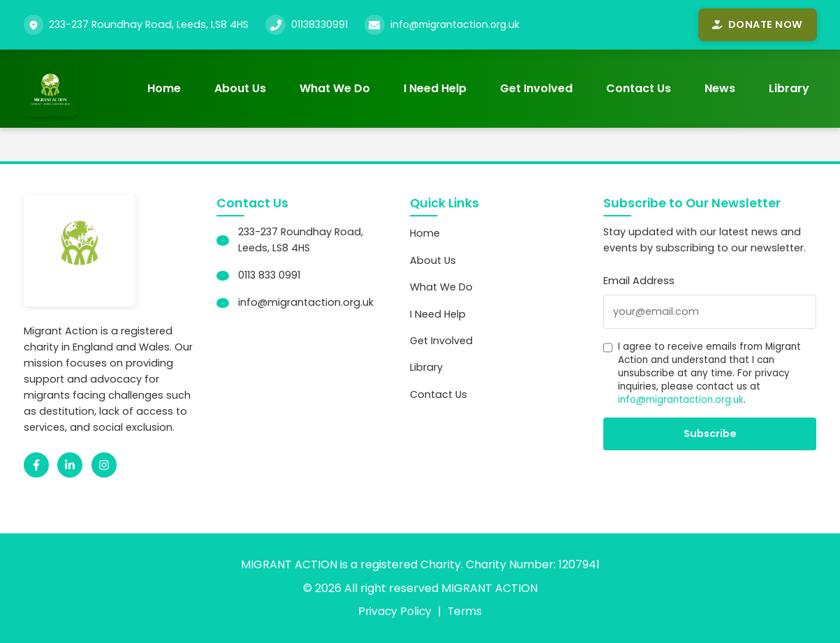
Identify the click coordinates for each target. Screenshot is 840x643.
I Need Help (435, 88)
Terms (466, 611)
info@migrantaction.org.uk (458, 24)
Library (789, 88)
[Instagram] (104, 465)
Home (164, 88)
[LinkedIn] (70, 465)
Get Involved (536, 88)
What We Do (335, 88)
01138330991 (319, 24)
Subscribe (710, 434)
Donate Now (757, 24)
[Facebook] (36, 465)
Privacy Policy (395, 611)
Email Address (639, 281)
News (720, 88)
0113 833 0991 (269, 276)
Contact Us (639, 88)
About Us (240, 88)
